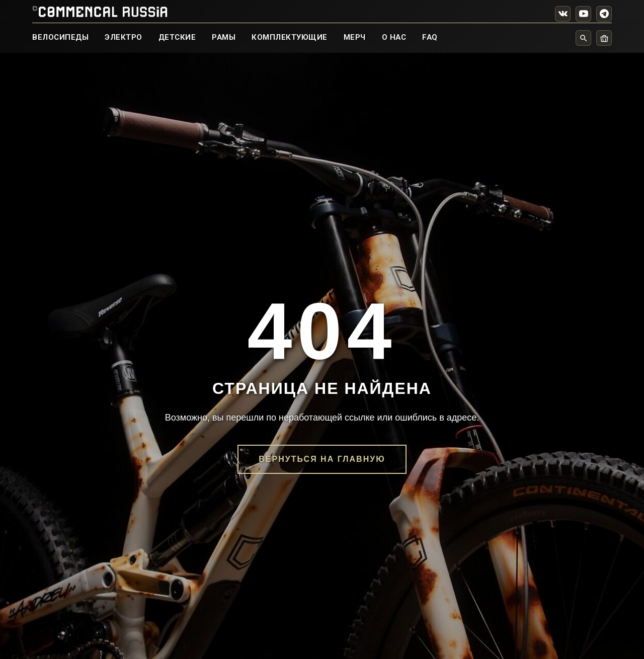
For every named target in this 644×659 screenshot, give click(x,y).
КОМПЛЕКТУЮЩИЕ (290, 37)
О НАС (394, 37)
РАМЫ (224, 37)
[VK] (563, 14)
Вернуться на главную (322, 459)
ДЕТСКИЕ (177, 37)
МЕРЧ (355, 37)
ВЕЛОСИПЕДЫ (60, 37)
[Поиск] (583, 38)
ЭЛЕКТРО (124, 37)
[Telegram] (604, 14)
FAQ (430, 37)
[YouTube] (583, 14)
